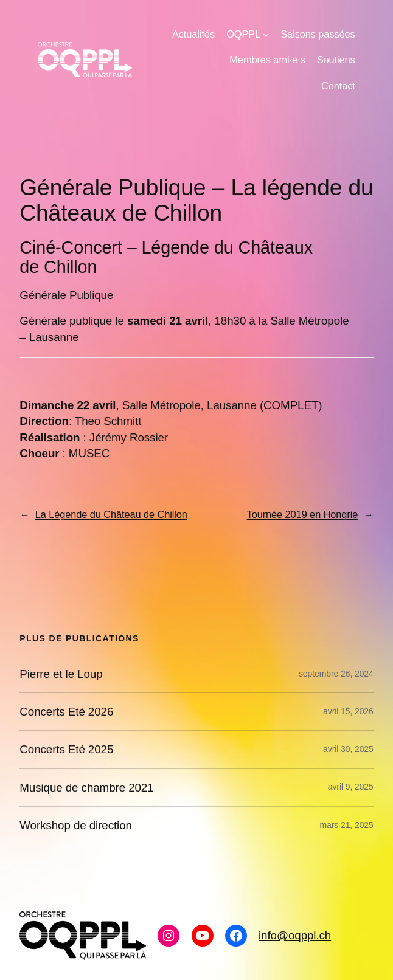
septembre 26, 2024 (336, 674)
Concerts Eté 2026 (66, 712)
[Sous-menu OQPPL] (266, 35)
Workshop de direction (76, 825)
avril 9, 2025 (351, 787)
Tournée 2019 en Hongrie (303, 514)
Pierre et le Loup (61, 674)
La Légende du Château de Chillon (111, 514)
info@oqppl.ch (295, 935)
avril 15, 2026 (348, 711)
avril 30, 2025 (348, 749)
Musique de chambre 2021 (86, 788)
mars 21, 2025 (347, 825)
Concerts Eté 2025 (66, 749)
